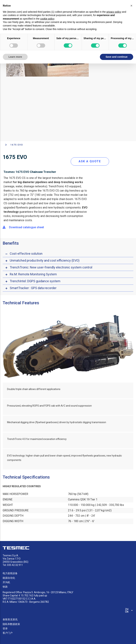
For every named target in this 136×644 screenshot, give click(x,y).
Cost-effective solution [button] (26, 254)
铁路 (5, 587)
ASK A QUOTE (90, 161)
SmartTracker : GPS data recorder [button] (33, 288)
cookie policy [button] (47, 19)
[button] (131, 6)
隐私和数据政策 (11, 624)
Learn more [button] (15, 57)
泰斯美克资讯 (10, 619)
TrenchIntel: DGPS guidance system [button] (35, 281)
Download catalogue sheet (23, 227)
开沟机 (6, 582)
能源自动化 (9, 578)
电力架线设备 (10, 573)
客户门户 (8, 633)
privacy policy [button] (114, 12)
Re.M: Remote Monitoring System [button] (33, 274)
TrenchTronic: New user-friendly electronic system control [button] (51, 267)
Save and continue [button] (117, 57)
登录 (5, 628)
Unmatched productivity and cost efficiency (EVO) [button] (45, 260)
